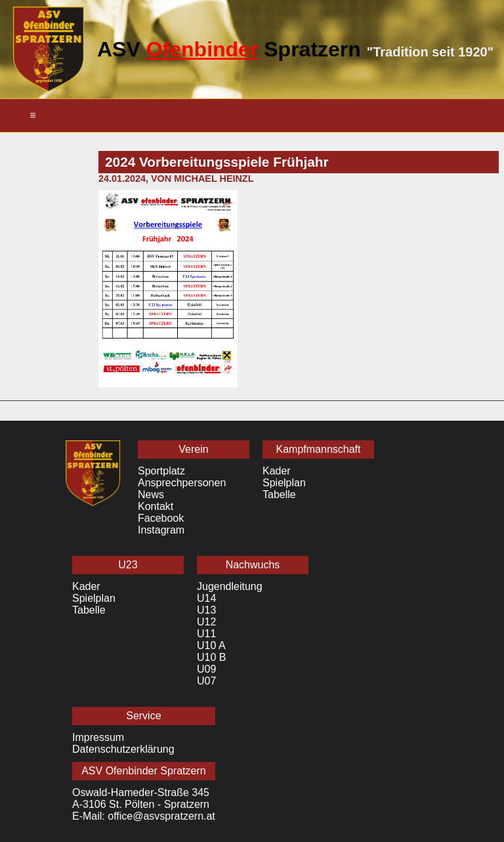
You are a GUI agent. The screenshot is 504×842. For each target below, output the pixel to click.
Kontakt (156, 506)
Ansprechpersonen (182, 483)
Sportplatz (161, 471)
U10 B (211, 657)
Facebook (161, 518)
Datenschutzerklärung (123, 749)
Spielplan (284, 483)
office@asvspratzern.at (161, 816)
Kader (277, 471)
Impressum (98, 737)
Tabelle (279, 495)
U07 (206, 681)
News (151, 495)
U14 (206, 598)
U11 (206, 634)
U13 (206, 610)
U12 (206, 622)
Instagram (161, 530)
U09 (206, 669)
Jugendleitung (230, 586)
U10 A (211, 645)
